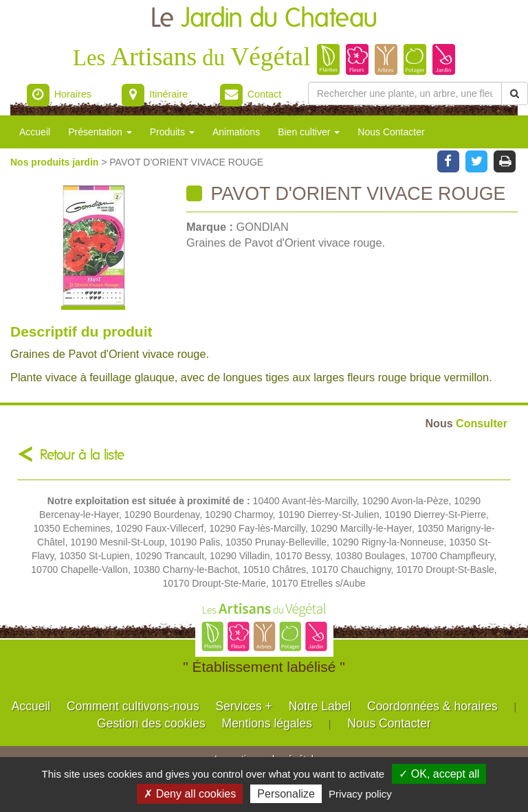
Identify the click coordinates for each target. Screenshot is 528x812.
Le (264, 19)
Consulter (466, 423)
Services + (244, 706)
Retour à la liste (82, 455)
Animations (236, 132)
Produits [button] (172, 132)
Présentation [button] (100, 132)
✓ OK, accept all (439, 774)
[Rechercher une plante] (405, 93)
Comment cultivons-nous (133, 706)
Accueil (35, 132)
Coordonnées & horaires (432, 706)
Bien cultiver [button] (309, 132)
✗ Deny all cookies (190, 794)
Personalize (286, 794)
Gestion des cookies (151, 723)
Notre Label (320, 706)
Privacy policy (360, 794)
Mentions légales (267, 723)
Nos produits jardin (56, 162)
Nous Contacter (391, 132)
